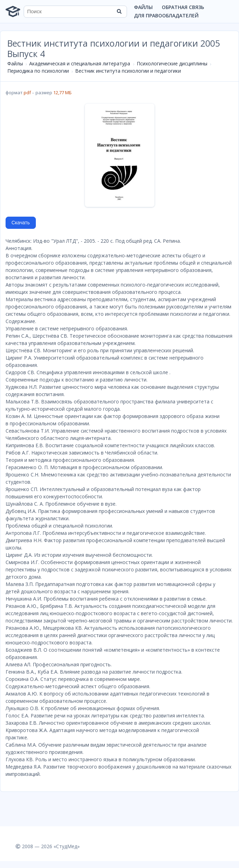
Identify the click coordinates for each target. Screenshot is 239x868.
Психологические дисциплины (172, 63)
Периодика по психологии (38, 71)
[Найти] (119, 11)
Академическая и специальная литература (80, 63)
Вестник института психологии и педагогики (128, 71)
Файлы (143, 7)
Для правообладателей (166, 15)
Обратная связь (183, 7)
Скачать (21, 223)
